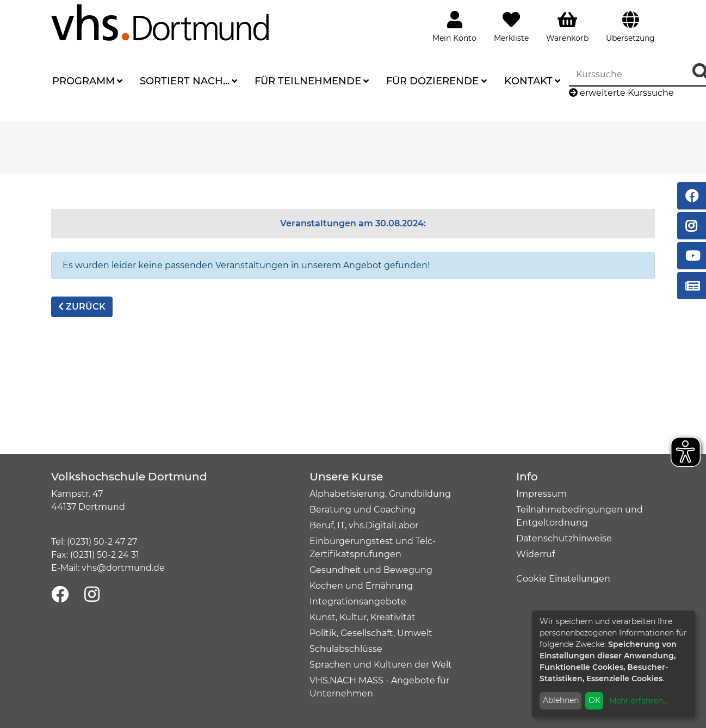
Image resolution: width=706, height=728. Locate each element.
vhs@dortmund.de (123, 568)
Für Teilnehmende (308, 81)
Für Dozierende (432, 81)
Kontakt (528, 81)
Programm (83, 81)
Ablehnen (561, 700)
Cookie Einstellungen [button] (563, 579)
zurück (82, 307)
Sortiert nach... (185, 81)
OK (594, 700)
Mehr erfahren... (639, 701)
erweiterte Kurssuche (621, 93)
